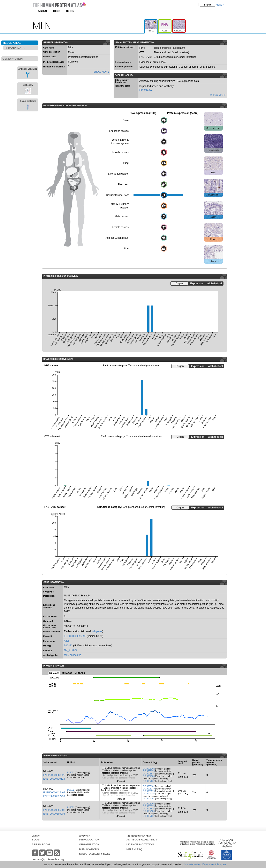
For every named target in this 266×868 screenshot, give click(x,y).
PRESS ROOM (41, 844)
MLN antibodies (73, 655)
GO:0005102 (149, 769)
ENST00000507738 (54, 796)
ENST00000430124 (54, 779)
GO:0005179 (149, 771)
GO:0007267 (149, 781)
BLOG (70, 11)
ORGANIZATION (89, 844)
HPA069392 (146, 90)
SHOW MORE (101, 72)
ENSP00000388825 (54, 775)
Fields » (220, 5)
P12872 (68, 646)
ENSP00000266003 (54, 810)
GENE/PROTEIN (13, 59)
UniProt (47, 646)
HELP (57, 11)
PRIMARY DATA (14, 48)
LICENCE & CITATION (140, 844)
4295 (67, 641)
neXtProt (48, 651)
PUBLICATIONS (89, 849)
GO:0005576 (149, 774)
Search (208, 5)
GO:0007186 (149, 776)
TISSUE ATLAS (12, 43)
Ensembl (48, 636)
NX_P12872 (71, 650)
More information (192, 865)
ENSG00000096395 (75, 636)
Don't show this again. (214, 865)
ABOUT (43, 11)
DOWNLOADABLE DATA (95, 854)
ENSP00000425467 (54, 793)
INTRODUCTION (89, 840)
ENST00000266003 (54, 814)
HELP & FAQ (134, 849)
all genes (97, 631)
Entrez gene (49, 641)
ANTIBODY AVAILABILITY (143, 840)
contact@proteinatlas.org (48, 859)
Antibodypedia (50, 655)
